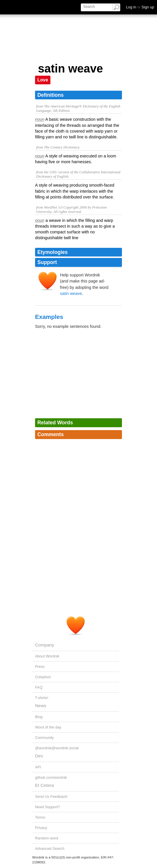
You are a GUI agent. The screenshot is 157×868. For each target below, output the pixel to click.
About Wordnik (47, 656)
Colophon (43, 677)
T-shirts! (42, 698)
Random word (47, 838)
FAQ (39, 687)
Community (44, 738)
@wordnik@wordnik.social (57, 748)
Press (40, 667)
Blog (39, 717)
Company (45, 645)
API (38, 767)
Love (43, 80)
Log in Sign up (140, 7)
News (41, 706)
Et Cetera (44, 785)
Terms (40, 817)
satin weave (71, 293)
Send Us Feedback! (51, 797)
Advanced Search (50, 849)
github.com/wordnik (51, 777)
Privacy (41, 828)
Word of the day (48, 727)
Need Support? (48, 807)
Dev (39, 756)
